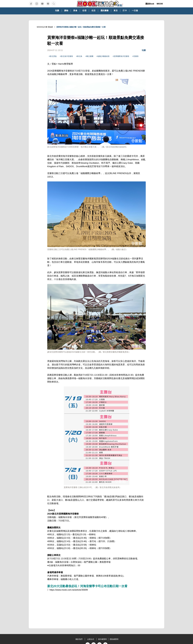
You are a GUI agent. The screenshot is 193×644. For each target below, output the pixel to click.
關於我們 (79, 639)
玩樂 (144, 50)
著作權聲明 (102, 639)
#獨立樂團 (89, 56)
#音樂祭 (136, 56)
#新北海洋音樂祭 (66, 56)
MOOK (160, 4)
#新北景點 (53, 56)
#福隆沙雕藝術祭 (103, 56)
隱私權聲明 (114, 639)
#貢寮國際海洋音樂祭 (121, 56)
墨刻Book (150, 4)
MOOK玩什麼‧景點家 (45, 27)
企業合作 (91, 639)
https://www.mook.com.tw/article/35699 (69, 590)
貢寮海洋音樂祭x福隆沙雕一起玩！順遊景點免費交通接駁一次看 (81, 27)
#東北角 (79, 56)
